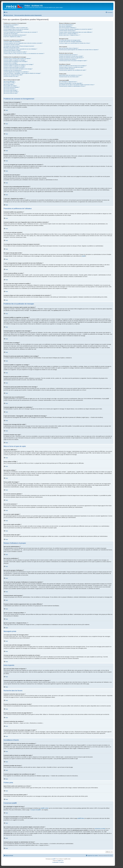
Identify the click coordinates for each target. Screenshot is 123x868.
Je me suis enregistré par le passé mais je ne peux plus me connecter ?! (21, 32)
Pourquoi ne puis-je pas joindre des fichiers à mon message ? (18, 69)
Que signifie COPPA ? (9, 26)
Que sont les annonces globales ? (12, 87)
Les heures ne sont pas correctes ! (12, 45)
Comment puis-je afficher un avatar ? (12, 51)
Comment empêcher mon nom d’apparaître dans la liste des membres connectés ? (23, 43)
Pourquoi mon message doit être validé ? (13, 75)
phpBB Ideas (81, 818)
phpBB (83, 256)
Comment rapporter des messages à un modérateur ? (16, 72)
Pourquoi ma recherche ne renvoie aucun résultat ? (71, 56)
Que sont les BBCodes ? (9, 81)
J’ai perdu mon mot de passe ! (11, 34)
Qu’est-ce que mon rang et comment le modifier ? (15, 52)
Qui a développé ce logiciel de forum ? (68, 82)
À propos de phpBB (36, 810)
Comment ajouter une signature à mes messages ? (16, 61)
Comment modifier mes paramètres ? (12, 42)
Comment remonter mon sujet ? (11, 76)
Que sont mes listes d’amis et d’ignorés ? (69, 48)
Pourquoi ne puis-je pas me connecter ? (13, 31)
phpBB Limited (45, 808)
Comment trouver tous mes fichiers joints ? (69, 77)
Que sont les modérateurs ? (66, 26)
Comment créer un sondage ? (11, 63)
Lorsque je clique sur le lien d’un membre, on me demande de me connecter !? (24, 53)
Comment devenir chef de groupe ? (67, 31)
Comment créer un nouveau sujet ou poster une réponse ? (17, 58)
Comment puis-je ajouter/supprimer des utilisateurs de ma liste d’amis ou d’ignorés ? (79, 50)
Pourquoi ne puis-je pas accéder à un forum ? (14, 67)
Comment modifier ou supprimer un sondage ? (15, 66)
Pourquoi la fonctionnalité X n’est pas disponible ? (71, 83)
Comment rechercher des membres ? (68, 59)
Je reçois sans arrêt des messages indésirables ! (71, 42)
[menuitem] (6, 12)
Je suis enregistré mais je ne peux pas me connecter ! (16, 29)
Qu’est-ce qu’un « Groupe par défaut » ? (69, 34)
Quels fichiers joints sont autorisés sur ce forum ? (71, 75)
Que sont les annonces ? (10, 89)
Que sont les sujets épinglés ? (11, 90)
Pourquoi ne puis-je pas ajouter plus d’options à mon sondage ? (19, 64)
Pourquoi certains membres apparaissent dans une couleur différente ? (76, 32)
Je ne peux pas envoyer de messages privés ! (70, 40)
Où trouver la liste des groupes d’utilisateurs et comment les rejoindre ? (76, 29)
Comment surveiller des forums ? (67, 69)
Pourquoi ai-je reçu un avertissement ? (13, 70)
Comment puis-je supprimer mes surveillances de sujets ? (73, 70)
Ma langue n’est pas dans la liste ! (12, 48)
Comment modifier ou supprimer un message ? (15, 60)
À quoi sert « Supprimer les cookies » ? (13, 37)
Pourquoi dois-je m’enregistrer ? (11, 25)
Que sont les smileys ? (9, 84)
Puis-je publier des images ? (10, 86)
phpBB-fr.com (60, 861)
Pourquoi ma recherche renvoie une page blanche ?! (71, 58)
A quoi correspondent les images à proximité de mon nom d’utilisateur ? (20, 49)
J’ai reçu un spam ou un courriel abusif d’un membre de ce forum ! (75, 43)
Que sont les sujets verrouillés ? (11, 92)
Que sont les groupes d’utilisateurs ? (68, 28)
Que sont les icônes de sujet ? (11, 93)
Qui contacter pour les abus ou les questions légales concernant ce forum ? (77, 85)
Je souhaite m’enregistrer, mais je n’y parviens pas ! (16, 28)
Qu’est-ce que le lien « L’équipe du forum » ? (70, 35)
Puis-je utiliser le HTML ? (10, 83)
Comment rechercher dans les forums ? (68, 55)
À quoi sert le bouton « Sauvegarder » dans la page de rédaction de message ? (22, 73)
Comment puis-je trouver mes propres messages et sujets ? (73, 61)
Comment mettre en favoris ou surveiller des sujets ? (71, 67)
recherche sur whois (100, 829)
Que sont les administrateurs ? (66, 25)
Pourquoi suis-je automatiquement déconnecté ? (15, 35)
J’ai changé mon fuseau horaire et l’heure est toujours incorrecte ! (19, 46)
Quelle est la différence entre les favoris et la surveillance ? (73, 66)
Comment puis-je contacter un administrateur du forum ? (72, 86)
